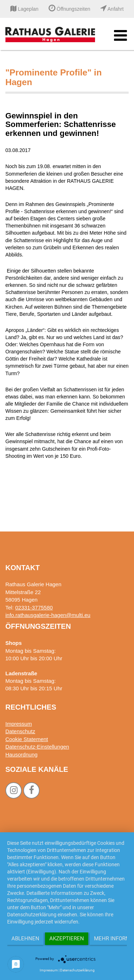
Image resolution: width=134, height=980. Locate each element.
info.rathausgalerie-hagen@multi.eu (48, 615)
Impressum (19, 724)
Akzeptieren (67, 939)
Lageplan (24, 9)
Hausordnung (21, 754)
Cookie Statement (27, 739)
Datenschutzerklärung (77, 970)
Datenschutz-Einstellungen (37, 747)
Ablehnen (25, 939)
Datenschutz (20, 731)
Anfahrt (112, 9)
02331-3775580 (34, 607)
